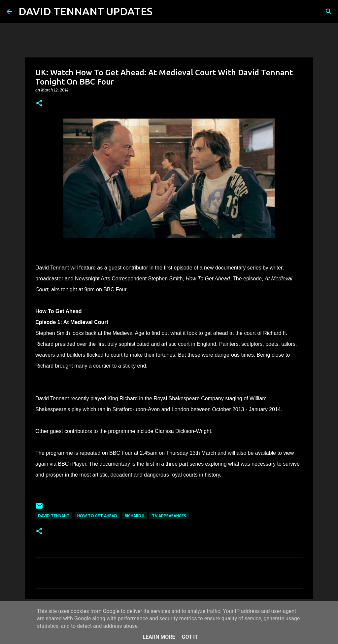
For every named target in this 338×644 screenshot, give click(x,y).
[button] (39, 104)
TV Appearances (169, 516)
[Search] (162, 12)
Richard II (135, 516)
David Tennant (54, 516)
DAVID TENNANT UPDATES (85, 11)
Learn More (159, 637)
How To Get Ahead (97, 516)
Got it (190, 637)
